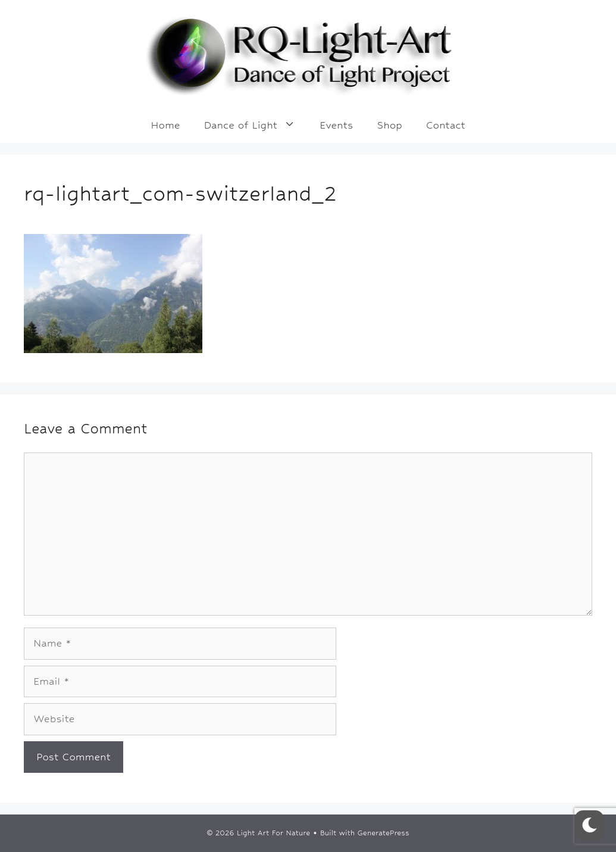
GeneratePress (384, 833)
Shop (389, 125)
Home (165, 125)
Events (336, 125)
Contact (446, 125)
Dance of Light (256, 125)
